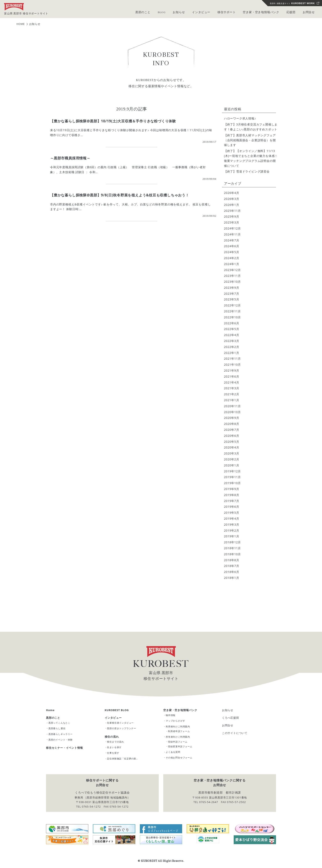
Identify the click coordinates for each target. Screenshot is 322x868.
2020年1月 (232, 465)
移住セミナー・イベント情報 (64, 748)
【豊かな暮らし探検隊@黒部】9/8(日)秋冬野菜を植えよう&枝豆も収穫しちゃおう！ (120, 195)
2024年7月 (232, 240)
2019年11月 (232, 477)
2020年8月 (232, 424)
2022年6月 (232, 323)
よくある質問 (173, 752)
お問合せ (309, 12)
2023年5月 (232, 299)
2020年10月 (232, 412)
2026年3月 (232, 199)
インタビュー (113, 718)
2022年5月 (232, 329)
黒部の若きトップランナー (122, 728)
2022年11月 (232, 311)
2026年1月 (232, 205)
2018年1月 (232, 578)
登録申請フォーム (178, 741)
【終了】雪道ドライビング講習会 (247, 171)
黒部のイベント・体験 (61, 740)
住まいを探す (114, 747)
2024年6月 (232, 246)
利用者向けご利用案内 (178, 726)
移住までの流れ (116, 742)
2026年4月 (232, 193)
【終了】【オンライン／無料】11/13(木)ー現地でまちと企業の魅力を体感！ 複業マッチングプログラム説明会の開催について (251, 158)
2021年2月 (232, 394)
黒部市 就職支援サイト (292, 3)
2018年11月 (232, 548)
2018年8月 (232, 560)
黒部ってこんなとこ (59, 723)
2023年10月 (232, 282)
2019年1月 (232, 536)
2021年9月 (232, 370)
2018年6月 (232, 572)
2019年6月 (232, 507)
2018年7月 (232, 566)
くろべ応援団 (231, 718)
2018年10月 (232, 554)
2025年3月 (232, 222)
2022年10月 (232, 317)
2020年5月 (232, 442)
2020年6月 (232, 436)
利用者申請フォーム (179, 731)
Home (50, 710)
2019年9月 (232, 489)
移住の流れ (112, 737)
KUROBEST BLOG (117, 710)
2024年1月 (232, 264)
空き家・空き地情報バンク (180, 710)
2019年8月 (232, 495)
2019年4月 (232, 519)
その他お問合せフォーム (179, 757)
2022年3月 (232, 341)
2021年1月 (232, 400)
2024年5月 (232, 252)
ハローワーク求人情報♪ (240, 118)
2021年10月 (232, 364)
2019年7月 (232, 501)
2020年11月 (232, 406)
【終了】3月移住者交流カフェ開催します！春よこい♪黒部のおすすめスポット (251, 127)
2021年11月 (232, 359)
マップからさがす (175, 721)
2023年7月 (232, 294)
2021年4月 (232, 382)
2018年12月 (232, 542)
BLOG (162, 12)
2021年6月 (232, 376)
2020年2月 (232, 459)
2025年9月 (232, 216)
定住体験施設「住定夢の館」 (123, 758)
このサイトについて (235, 733)
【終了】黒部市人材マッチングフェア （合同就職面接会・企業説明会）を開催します (251, 140)
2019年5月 (232, 513)
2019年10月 (232, 483)
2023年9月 (232, 288)
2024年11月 (232, 234)
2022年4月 (232, 335)
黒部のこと (53, 718)
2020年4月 (232, 447)
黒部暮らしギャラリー (61, 734)
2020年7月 (232, 430)
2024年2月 (232, 258)
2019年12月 (232, 471)
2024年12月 (232, 228)
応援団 (291, 12)
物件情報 (171, 715)
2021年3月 (232, 388)
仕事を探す (113, 753)
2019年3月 (232, 524)
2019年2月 (232, 530)
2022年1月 (232, 353)
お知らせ (228, 710)
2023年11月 (232, 276)
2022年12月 (232, 305)
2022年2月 (232, 347)
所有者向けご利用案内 (178, 737)
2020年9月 (232, 418)
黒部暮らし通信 (57, 728)
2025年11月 (232, 210)
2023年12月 (232, 270)
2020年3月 (232, 453)
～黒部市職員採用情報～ (70, 158)
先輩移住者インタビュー (120, 723)
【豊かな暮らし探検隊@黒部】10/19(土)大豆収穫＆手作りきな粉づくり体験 (113, 121)
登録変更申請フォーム (180, 746)
